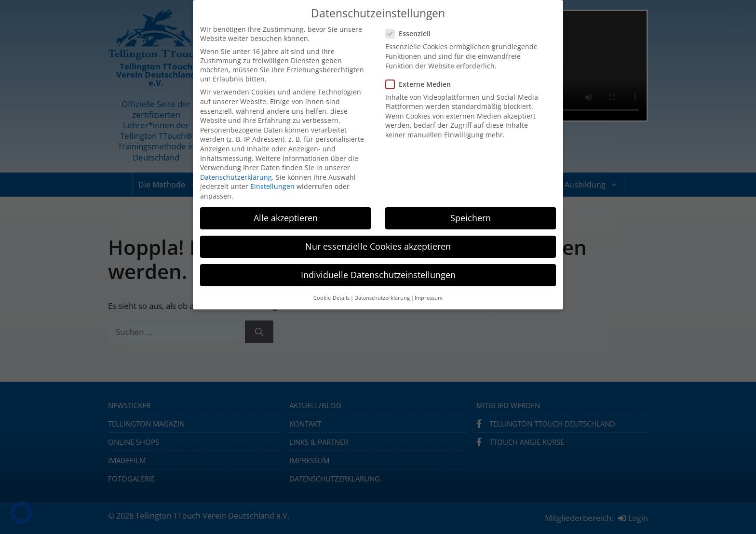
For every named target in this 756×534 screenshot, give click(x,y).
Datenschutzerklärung (236, 177)
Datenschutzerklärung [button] (382, 298)
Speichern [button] (471, 218)
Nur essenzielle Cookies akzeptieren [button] (378, 246)
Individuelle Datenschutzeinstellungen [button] (378, 275)
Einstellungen (272, 186)
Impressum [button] (429, 298)
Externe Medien (421, 84)
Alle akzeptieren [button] (286, 218)
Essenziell (411, 33)
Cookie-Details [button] (331, 298)
